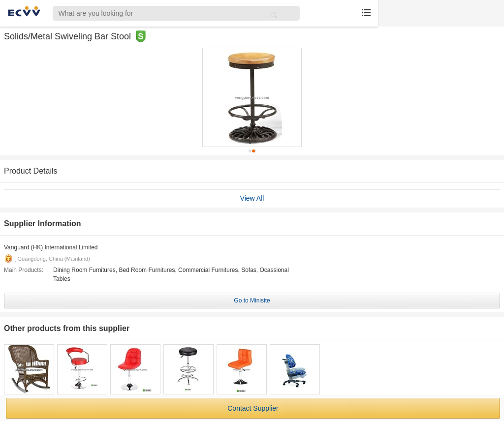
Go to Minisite (252, 301)
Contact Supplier (253, 408)
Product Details (31, 171)
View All (252, 198)
